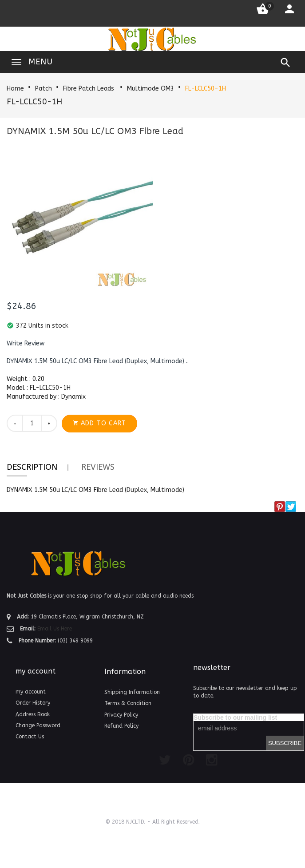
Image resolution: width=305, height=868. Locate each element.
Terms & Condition (128, 703)
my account (31, 692)
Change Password (38, 725)
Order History (33, 703)
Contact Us (30, 737)
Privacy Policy (121, 715)
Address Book (33, 714)
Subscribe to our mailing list (235, 717)
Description (32, 467)
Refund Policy (121, 726)
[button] (26, 344)
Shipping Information (132, 692)
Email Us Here (55, 629)
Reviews (98, 467)
